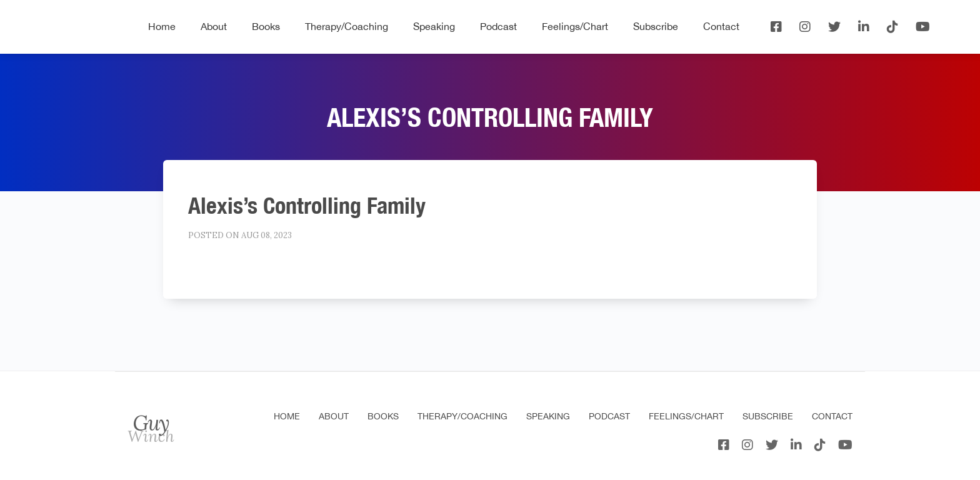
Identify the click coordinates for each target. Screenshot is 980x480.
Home (162, 26)
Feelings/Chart (575, 26)
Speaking (434, 26)
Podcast (498, 26)
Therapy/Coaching (347, 26)
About (214, 26)
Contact (721, 26)
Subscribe (656, 26)
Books (266, 26)
